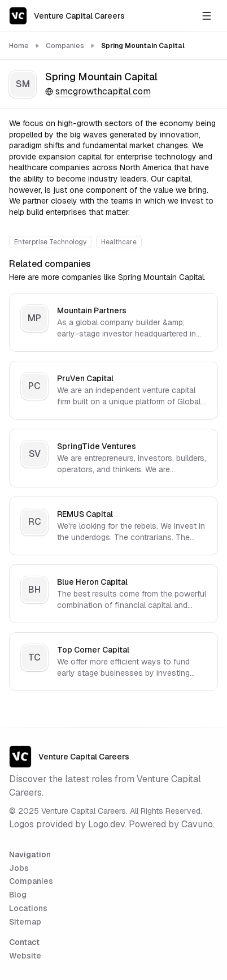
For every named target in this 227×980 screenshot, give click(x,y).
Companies (65, 46)
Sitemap (25, 922)
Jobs (19, 868)
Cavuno (197, 824)
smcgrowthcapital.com (98, 91)
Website (25, 956)
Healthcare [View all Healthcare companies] (119, 242)
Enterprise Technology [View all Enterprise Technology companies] (50, 242)
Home (19, 46)
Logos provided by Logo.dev (67, 824)
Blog (18, 895)
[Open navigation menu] (207, 16)
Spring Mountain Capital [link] (143, 46)
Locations (28, 908)
